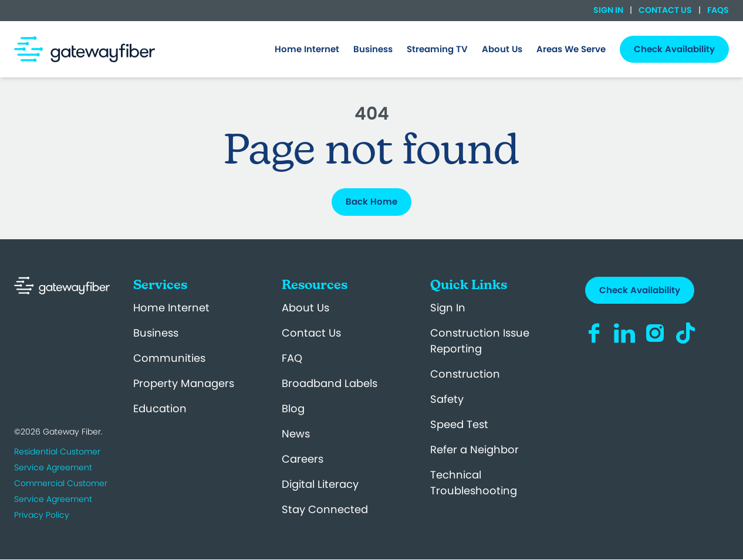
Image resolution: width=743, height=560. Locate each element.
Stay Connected (325, 509)
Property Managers (184, 383)
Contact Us (665, 10)
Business (156, 333)
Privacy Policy (42, 515)
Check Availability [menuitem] (674, 49)
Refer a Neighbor (474, 449)
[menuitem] (307, 50)
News (296, 434)
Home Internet (171, 308)
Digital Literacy (320, 484)
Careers (303, 459)
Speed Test (459, 424)
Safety (447, 399)
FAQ (292, 358)
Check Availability (640, 290)
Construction (465, 374)
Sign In (609, 10)
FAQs (717, 10)
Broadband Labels (330, 383)
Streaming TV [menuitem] (437, 49)
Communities (169, 358)
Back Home (372, 201)
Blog (293, 408)
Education (160, 408)
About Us (305, 308)
